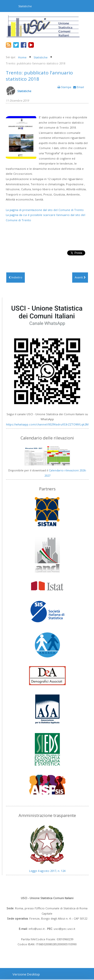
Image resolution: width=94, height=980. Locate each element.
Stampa (65, 87)
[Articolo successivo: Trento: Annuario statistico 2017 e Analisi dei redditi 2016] (80, 278)
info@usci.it (37, 929)
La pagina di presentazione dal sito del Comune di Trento (45, 210)
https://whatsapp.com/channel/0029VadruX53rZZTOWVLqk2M (47, 424)
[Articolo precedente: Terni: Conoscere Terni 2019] (16, 278)
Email (79, 87)
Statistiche (24, 91)
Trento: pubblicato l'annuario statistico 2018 (39, 76)
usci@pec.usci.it (64, 929)
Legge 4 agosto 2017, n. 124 (47, 871)
